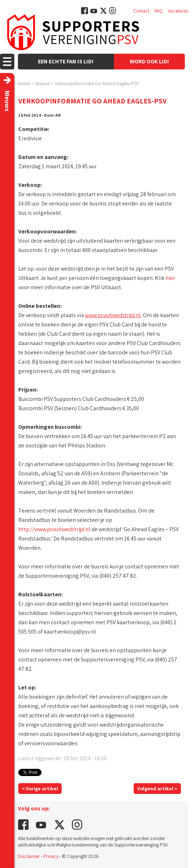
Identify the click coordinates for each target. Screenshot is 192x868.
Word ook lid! (149, 61)
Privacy (51, 856)
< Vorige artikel (40, 789)
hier (170, 278)
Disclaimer (29, 856)
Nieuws (42, 83)
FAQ (159, 11)
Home (24, 83)
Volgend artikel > (157, 789)
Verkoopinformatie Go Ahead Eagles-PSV (97, 83)
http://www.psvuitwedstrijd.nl (54, 529)
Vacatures (178, 11)
